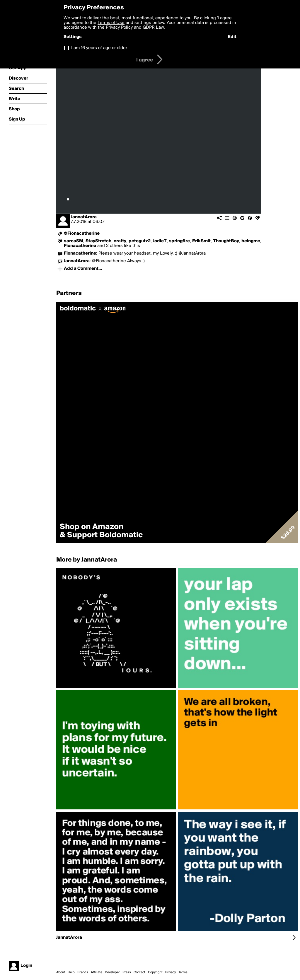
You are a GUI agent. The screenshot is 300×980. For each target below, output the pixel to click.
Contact (139, 972)
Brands (83, 972)
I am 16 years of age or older (99, 48)
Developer (112, 972)
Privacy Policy (119, 28)
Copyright (155, 972)
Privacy (171, 972)
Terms (183, 972)
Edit (232, 37)
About (61, 972)
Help (71, 972)
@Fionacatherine (82, 234)
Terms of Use (111, 23)
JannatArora (84, 217)
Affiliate (97, 972)
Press (127, 972)
